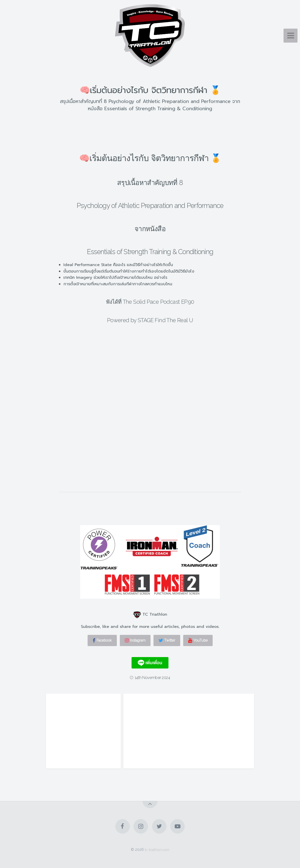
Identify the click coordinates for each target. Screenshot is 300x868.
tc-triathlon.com (157, 849)
